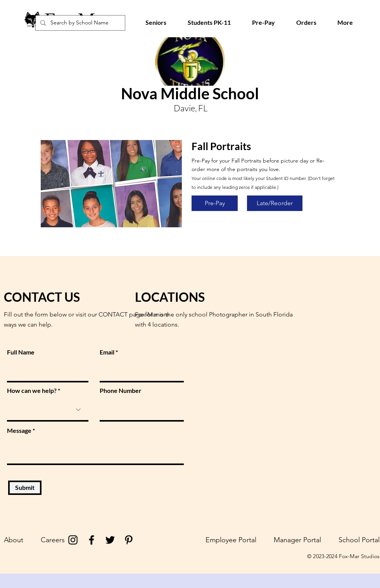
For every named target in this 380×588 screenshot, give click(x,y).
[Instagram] (73, 540)
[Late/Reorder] (275, 203)
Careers (53, 540)
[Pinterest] (129, 540)
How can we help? (32, 391)
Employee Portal (231, 540)
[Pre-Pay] (215, 203)
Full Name (21, 352)
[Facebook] (92, 540)
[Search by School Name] (79, 23)
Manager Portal (297, 540)
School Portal (359, 540)
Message (19, 431)
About (14, 540)
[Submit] (25, 488)
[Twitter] (110, 540)
